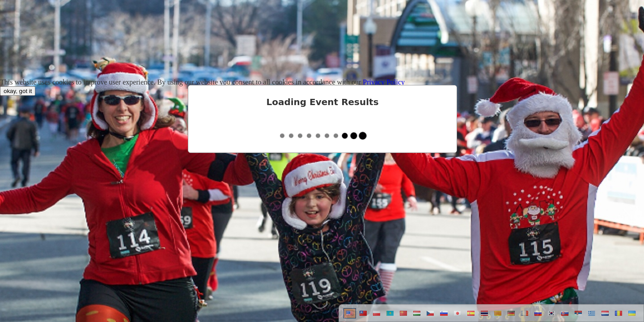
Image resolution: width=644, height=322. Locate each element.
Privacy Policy (384, 82)
